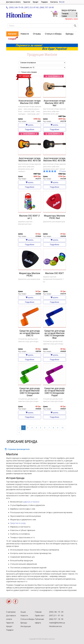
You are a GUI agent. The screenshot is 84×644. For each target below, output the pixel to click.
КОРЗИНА (54, 14)
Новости (24, 616)
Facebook (15, 601)
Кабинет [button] (79, 2)
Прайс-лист (40, 616)
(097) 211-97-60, (32, 7)
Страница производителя (19, 449)
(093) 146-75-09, (17, 7)
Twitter (9, 601)
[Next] (19, 432)
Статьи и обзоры (27, 619)
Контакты (54, 2)
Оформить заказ (71, 19)
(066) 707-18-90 (47, 7)
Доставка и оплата (13, 2)
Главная (38, 612)
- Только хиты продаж (28, 72)
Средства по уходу (18, 523)
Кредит (36, 2)
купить (30, 125)
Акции (23, 612)
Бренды (24, 623)
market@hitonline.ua (57, 623)
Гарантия (27, 2)
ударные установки (31, 502)
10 (62, 428)
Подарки (44, 2)
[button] (12, 34)
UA (63, 2)
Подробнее (30, 129)
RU (60, 2)
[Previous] (19, 428)
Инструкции (26, 626)
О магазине (11, 612)
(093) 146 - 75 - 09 (56, 612)
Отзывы (63, 171)
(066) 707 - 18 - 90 (56, 619)
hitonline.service (56, 626)
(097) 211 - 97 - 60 (56, 616)
